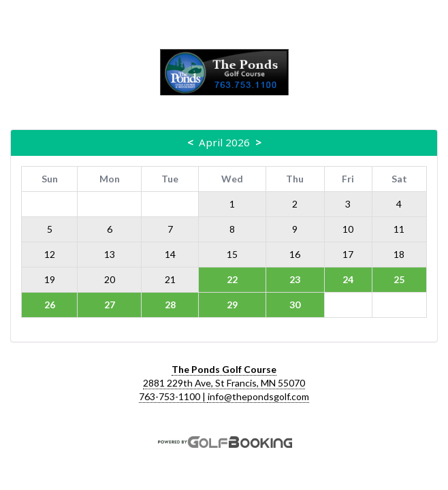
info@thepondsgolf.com (258, 396)
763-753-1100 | (173, 396)
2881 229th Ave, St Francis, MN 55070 (224, 383)
